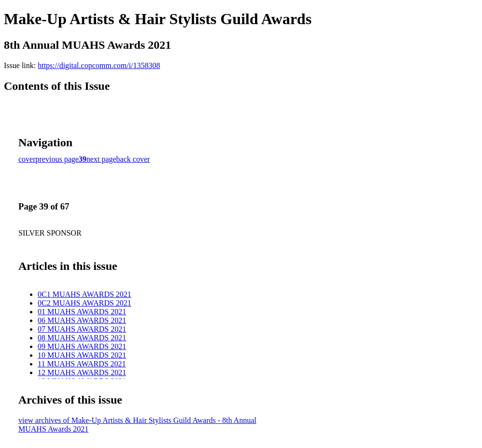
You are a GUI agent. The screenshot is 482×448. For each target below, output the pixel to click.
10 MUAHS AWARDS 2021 (82, 355)
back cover (133, 159)
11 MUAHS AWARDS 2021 (82, 364)
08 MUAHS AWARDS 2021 (82, 338)
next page (101, 159)
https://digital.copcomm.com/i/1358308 (99, 65)
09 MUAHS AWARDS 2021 (82, 346)
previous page (57, 159)
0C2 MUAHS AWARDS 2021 (85, 303)
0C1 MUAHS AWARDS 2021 (85, 294)
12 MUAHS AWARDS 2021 (82, 372)
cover (27, 159)
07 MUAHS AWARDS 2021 (82, 329)
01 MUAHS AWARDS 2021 (82, 312)
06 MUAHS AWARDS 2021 (82, 320)
